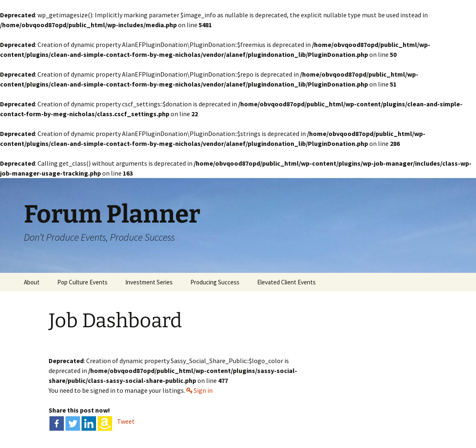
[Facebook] (57, 423)
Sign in (203, 390)
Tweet (126, 421)
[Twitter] (73, 423)
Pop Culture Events (82, 282)
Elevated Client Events (286, 282)
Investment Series (149, 282)
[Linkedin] (89, 423)
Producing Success (215, 282)
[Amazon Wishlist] (105, 423)
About (32, 282)
